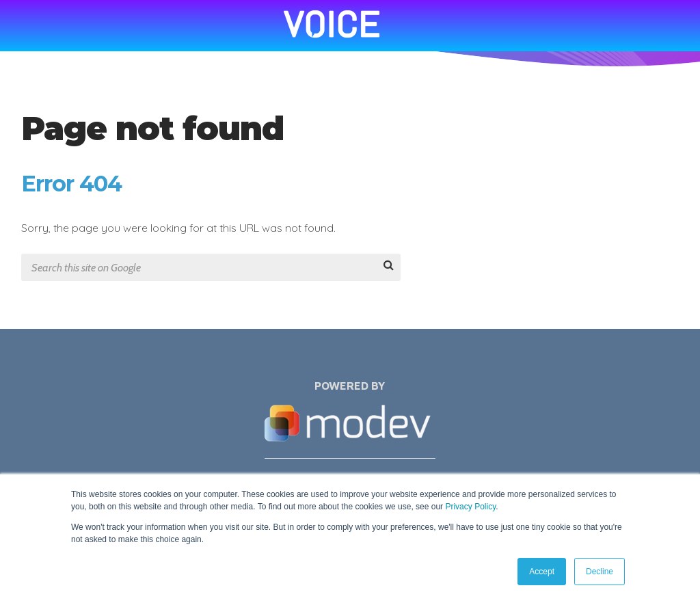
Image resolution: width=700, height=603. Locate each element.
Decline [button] (600, 572)
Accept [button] (542, 572)
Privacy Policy (470, 507)
